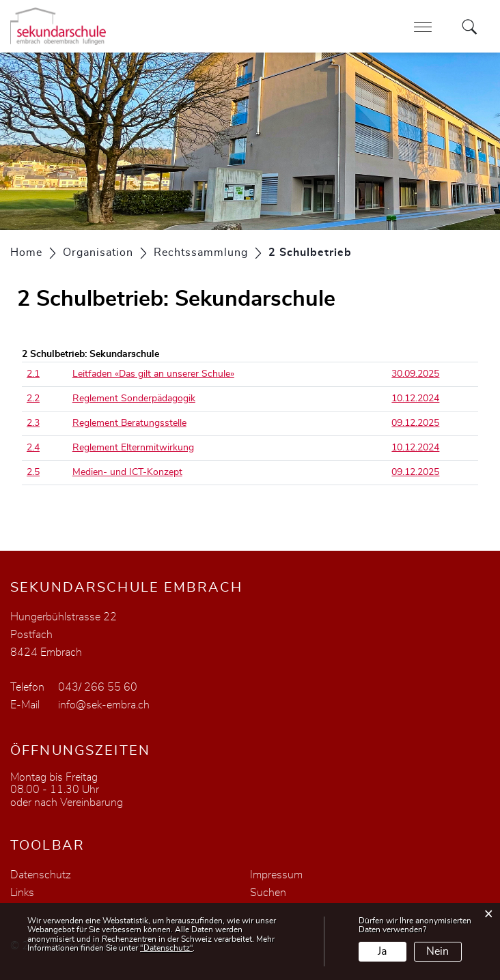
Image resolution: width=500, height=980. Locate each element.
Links (22, 893)
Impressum (276, 875)
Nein (437, 951)
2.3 (33, 423)
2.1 (33, 374)
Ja (382, 951)
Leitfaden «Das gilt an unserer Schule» (153, 374)
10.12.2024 (415, 399)
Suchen (268, 893)
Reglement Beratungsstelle (129, 423)
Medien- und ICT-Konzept (127, 472)
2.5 (33, 472)
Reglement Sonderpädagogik (134, 399)
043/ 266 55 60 (98, 687)
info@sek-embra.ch (104, 705)
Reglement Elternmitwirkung (133, 448)
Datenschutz (41, 875)
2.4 (33, 448)
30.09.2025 (415, 374)
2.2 (33, 399)
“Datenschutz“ (166, 948)
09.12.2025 (415, 423)
